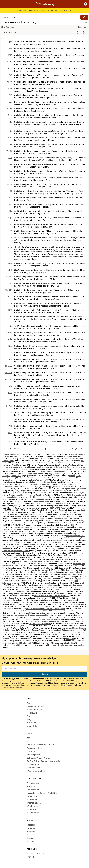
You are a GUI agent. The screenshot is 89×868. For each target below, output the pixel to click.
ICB (10, 191)
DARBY (9, 108)
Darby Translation (38, 480)
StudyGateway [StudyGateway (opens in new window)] (33, 786)
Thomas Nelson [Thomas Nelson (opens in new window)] (34, 803)
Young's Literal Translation (61, 645)
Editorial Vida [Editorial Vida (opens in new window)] (33, 799)
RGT (10, 393)
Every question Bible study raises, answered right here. (44, 10)
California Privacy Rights (38, 758)
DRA (10, 115)
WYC (10, 433)
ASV (10, 48)
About (30, 703)
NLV (10, 346)
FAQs (29, 738)
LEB (10, 231)
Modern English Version (39, 544)
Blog (29, 719)
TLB (10, 238)
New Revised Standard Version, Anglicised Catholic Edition (51, 602)
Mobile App (32, 713)
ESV (10, 144)
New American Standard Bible (36, 561)
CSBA (10, 82)
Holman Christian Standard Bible (28, 516)
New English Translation (49, 572)
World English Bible (24, 643)
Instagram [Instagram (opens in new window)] (31, 828)
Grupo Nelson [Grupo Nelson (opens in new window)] (33, 796)
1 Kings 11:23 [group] (9, 33)
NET (10, 310)
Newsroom (32, 723)
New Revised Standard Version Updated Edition (30, 615)
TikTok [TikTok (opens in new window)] (30, 835)
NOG (10, 270)
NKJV (10, 339)
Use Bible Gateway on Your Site (41, 745)
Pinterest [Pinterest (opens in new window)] (31, 831)
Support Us (32, 726)
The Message (57, 542)
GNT (10, 178)
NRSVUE (8, 379)
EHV (10, 138)
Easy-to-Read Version (36, 484)
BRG (10, 69)
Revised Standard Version (39, 624)
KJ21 (10, 42)
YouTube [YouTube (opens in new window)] (31, 841)
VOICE (9, 419)
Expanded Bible (43, 499)
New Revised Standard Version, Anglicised (52, 596)
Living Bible (81, 538)
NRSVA (9, 359)
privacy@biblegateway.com (12, 687)
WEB (10, 426)
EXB (10, 158)
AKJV (10, 218)
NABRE (9, 277)
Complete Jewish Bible (12, 476)
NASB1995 (7, 290)
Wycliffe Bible (19, 645)
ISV (10, 198)
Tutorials (31, 741)
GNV (10, 164)
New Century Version (40, 570)
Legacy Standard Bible (34, 531)
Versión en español (35, 853)
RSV (10, 399)
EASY (10, 131)
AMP (10, 55)
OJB (10, 386)
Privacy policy (33, 755)
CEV (10, 102)
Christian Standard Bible (21, 467)
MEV (10, 263)
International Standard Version (25, 523)
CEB (10, 89)
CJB (10, 95)
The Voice (70, 639)
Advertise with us (34, 748)
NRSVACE (8, 366)
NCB (10, 297)
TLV (10, 413)
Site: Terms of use (35, 768)
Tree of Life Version (49, 634)
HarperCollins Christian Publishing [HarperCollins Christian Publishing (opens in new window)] (42, 793)
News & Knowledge (35, 706)
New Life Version (41, 589)
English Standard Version (21, 493)
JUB (10, 204)
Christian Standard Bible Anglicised (52, 471)
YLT (10, 442)
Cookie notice (33, 764)
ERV (10, 122)
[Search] (84, 17)
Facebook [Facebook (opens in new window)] (31, 825)
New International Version (23, 579)
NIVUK (9, 332)
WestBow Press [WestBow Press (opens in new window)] (34, 806)
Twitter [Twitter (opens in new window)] (30, 838)
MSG (10, 247)
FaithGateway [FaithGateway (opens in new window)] (33, 783)
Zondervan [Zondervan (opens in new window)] (32, 809)
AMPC (9, 62)
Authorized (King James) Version (16, 529)
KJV (10, 211)
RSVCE (9, 406)
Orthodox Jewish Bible (51, 619)
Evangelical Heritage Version (74, 489)
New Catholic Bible (46, 568)
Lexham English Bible (76, 536)
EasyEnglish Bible (20, 486)
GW (10, 171)
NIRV (10, 317)
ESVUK (9, 151)
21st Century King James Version (16, 454)
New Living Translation (24, 591)
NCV (10, 303)
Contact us (32, 751)
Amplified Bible (71, 456)
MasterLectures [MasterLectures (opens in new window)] (34, 813)
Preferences (32, 857)
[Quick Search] (40, 17)
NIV (10, 326)
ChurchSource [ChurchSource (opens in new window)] (33, 790)
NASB (9, 283)
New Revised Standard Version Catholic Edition (46, 609)
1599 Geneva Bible (41, 501)
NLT (10, 353)
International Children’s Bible (66, 519)
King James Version (58, 527)
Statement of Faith (35, 710)
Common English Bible (34, 474)
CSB (10, 75)
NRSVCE (8, 373)
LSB (10, 224)
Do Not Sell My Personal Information (44, 761)
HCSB (9, 184)
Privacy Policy (65, 685)
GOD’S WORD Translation (60, 508)
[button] (85, 4)
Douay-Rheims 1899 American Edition (39, 482)
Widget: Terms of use (36, 771)
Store (29, 716)
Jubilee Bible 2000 (68, 525)
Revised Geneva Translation (53, 622)
